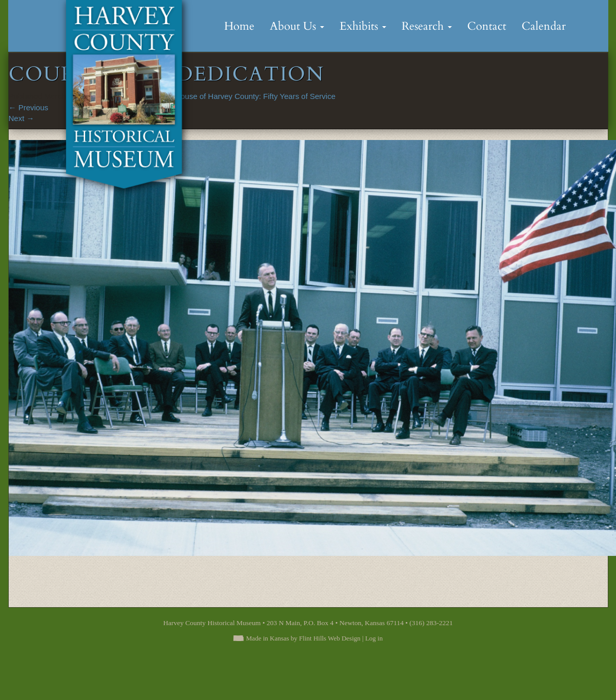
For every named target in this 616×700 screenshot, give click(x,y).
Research (427, 26)
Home (239, 26)
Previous (29, 107)
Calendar (544, 26)
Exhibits (363, 26)
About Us (297, 26)
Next (22, 118)
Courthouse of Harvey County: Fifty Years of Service (246, 96)
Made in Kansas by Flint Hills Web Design (303, 638)
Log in (374, 638)
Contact (487, 26)
